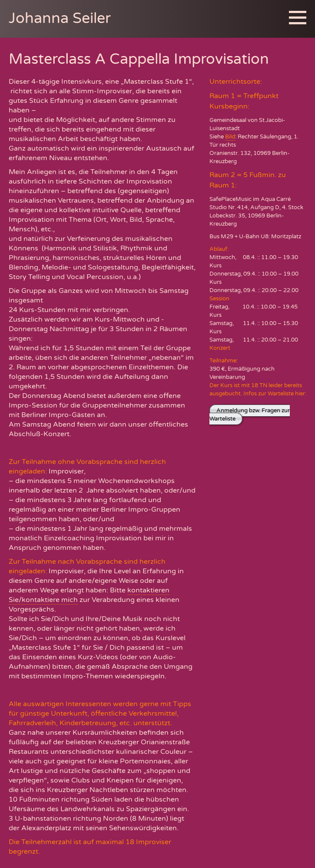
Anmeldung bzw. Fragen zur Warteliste (250, 415)
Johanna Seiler (60, 18)
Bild (230, 137)
